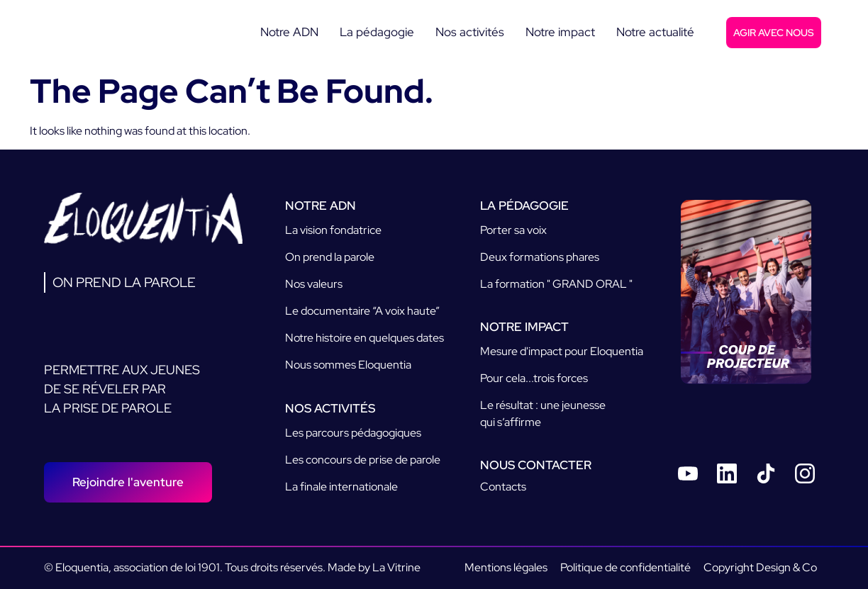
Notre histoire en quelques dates (365, 338)
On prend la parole (330, 257)
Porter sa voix (513, 230)
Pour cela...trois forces (534, 378)
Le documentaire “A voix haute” (362, 311)
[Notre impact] (560, 33)
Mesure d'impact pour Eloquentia (562, 351)
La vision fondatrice (333, 230)
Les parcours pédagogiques (353, 433)
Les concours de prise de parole (363, 460)
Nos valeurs (314, 284)
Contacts (503, 487)
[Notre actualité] (655, 33)
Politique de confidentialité (625, 567)
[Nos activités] (470, 33)
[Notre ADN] (289, 33)
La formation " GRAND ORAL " (556, 284)
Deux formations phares (540, 257)
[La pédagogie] (377, 33)
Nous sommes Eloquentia (348, 365)
